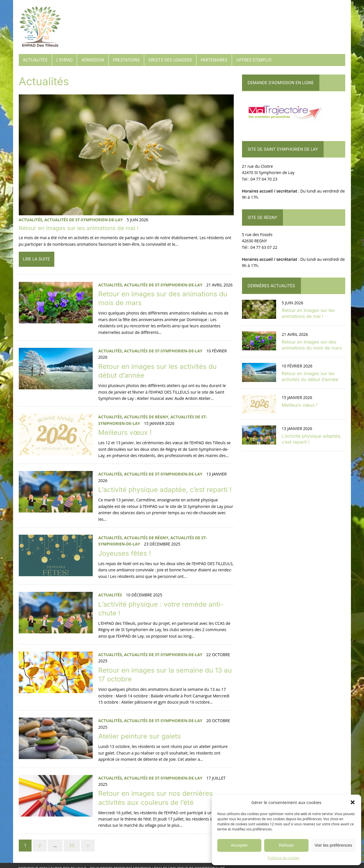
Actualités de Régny (146, 417)
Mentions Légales (150, 862)
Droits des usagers (170, 60)
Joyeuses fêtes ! (124, 547)
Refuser (287, 845)
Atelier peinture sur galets (139, 730)
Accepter (239, 845)
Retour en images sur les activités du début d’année (310, 376)
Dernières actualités (271, 286)
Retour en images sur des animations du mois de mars (312, 345)
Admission (92, 60)
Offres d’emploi (254, 60)
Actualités (35, 60)
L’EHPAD (64, 60)
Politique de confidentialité (198, 862)
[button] (353, 802)
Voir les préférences (333, 845)
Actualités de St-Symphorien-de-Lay (83, 220)
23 (71, 839)
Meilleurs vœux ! (125, 433)
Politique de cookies (284, 858)
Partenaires (214, 60)
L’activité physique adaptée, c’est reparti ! (165, 490)
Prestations (126, 60)
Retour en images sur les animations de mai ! (78, 229)
